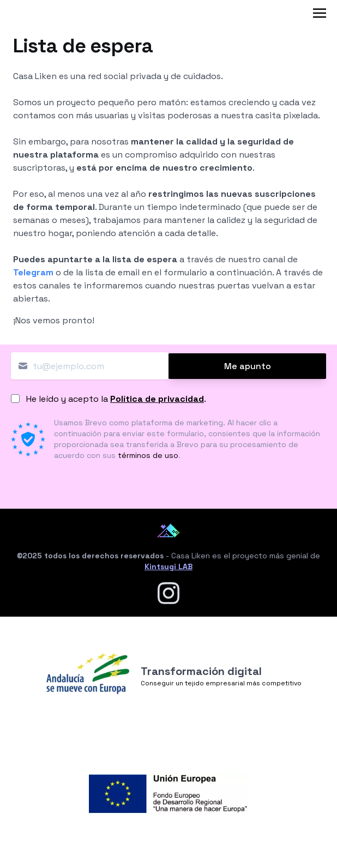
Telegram (33, 272)
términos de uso (148, 455)
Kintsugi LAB (168, 566)
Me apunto (248, 366)
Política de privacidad (157, 399)
